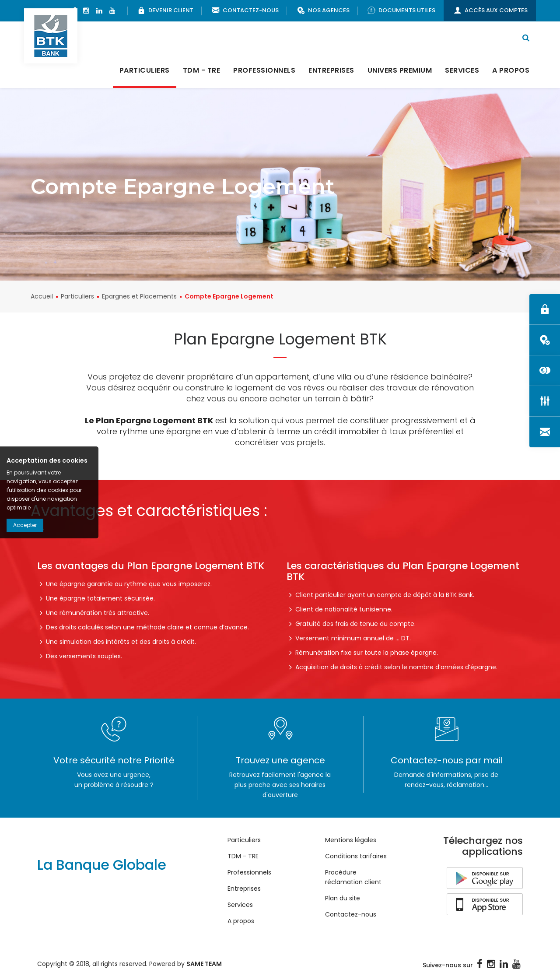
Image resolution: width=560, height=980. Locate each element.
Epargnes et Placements (139, 297)
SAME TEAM (204, 965)
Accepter (25, 525)
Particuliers (145, 71)
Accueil (42, 297)
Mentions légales (351, 841)
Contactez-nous (351, 915)
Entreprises (331, 71)
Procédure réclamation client (353, 878)
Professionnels (264, 71)
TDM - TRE (202, 71)
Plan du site (343, 899)
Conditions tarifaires (356, 857)
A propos (511, 71)
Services (462, 71)
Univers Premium (400, 71)
